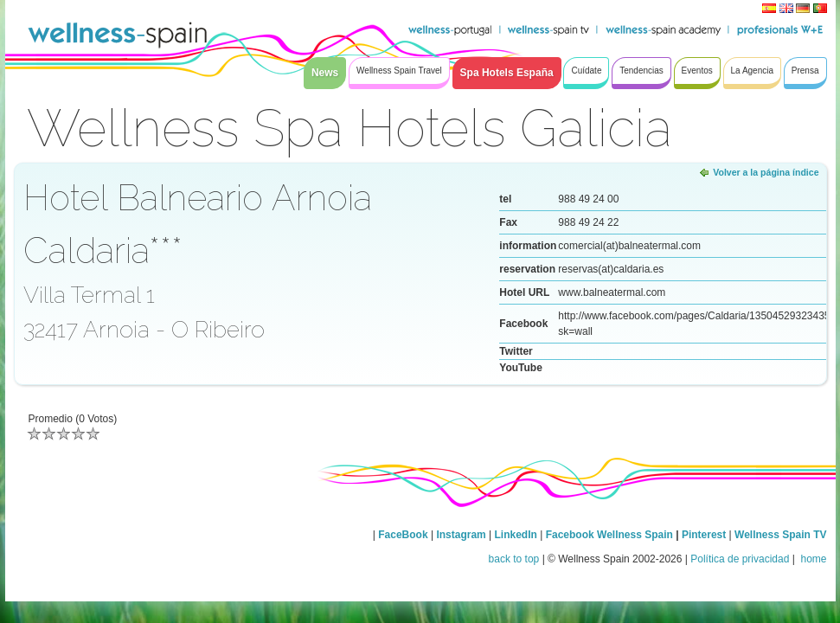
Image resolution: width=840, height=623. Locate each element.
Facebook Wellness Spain (609, 535)
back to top (514, 559)
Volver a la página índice (766, 172)
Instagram (461, 535)
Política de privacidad (740, 559)
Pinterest (705, 535)
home (812, 559)
